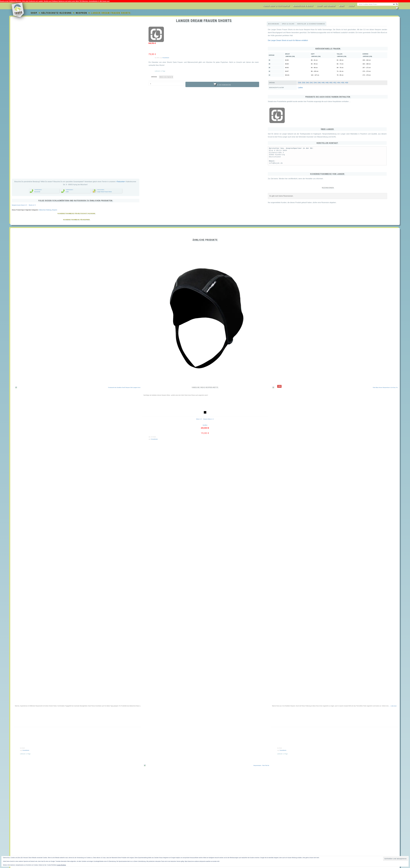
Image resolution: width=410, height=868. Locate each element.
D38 (303, 83)
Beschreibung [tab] (274, 24)
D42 (311, 83)
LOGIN (351, 6)
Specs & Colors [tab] (288, 24)
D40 (307, 83)
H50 (331, 83)
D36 (299, 83)
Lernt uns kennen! (326, 6)
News (342, 6)
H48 (327, 83)
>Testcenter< (121, 182)
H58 (347, 83)
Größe (154, 77)
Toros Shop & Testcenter (276, 6)
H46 (323, 83)
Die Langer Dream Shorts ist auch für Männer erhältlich (288, 40)
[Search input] (375, 4)
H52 (335, 83)
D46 (319, 83)
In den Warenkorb (224, 85)
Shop (34, 13)
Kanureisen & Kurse (303, 6)
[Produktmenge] (166, 84)
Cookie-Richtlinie (61, 865)
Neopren (81, 13)
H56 (343, 83)
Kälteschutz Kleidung (57, 13)
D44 (315, 83)
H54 (339, 83)
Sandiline (205, 425)
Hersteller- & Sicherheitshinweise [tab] (311, 24)
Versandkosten (166, 58)
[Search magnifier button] (397, 4)
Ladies (300, 88)
